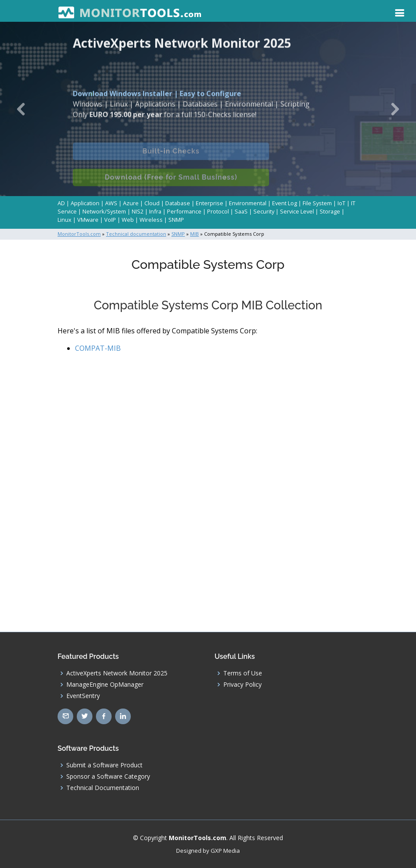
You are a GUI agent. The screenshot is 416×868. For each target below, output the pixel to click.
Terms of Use (243, 673)
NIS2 (138, 211)
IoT (341, 203)
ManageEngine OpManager (105, 685)
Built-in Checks (171, 156)
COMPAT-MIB (98, 348)
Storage (330, 211)
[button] (21, 109)
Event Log (285, 203)
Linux (65, 220)
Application (85, 203)
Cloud (152, 203)
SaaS (241, 211)
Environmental (248, 203)
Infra (155, 211)
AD (61, 203)
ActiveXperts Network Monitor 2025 (117, 673)
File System (317, 203)
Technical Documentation (103, 788)
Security (264, 211)
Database (178, 203)
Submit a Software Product (104, 765)
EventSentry (83, 696)
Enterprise (210, 203)
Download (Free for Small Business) (171, 182)
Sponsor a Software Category (108, 776)
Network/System (104, 211)
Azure (131, 203)
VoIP (110, 220)
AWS (111, 203)
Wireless (151, 220)
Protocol (218, 211)
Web (128, 220)
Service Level (297, 211)
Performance (184, 211)
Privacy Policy (242, 685)
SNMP (176, 220)
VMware (88, 220)
